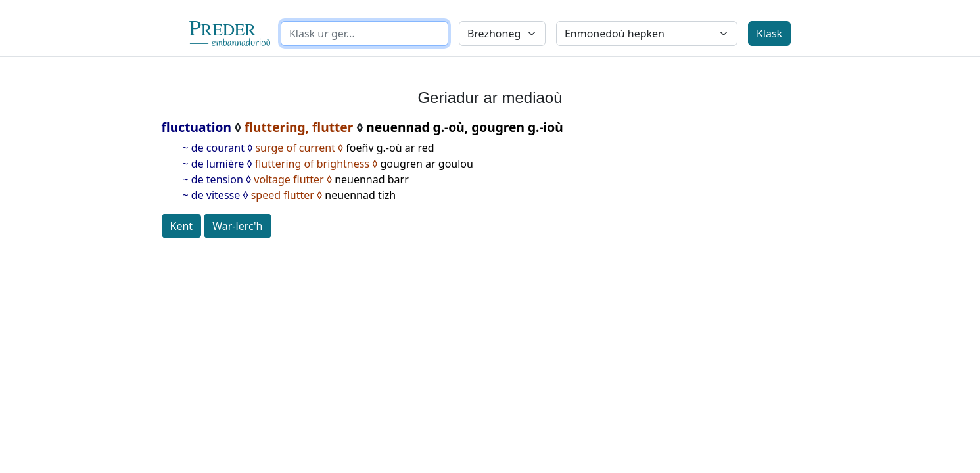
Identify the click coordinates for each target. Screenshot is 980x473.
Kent (182, 226)
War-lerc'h (237, 226)
